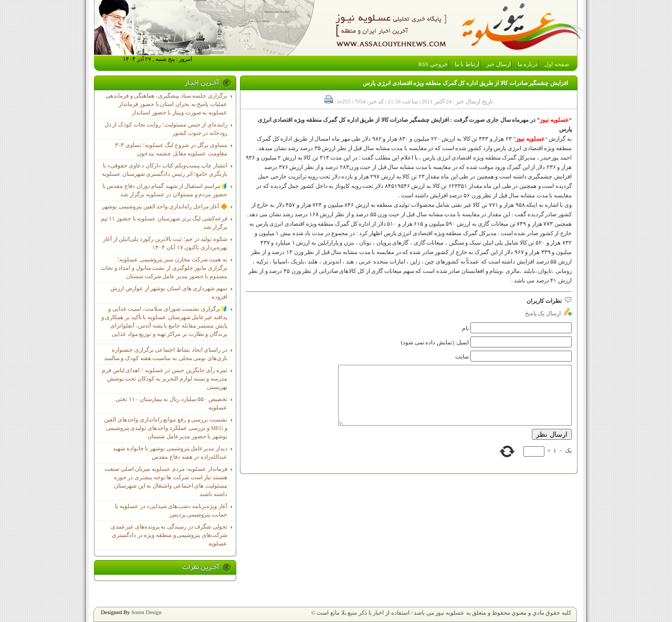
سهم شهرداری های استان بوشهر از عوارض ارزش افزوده (169, 293)
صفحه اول (557, 64)
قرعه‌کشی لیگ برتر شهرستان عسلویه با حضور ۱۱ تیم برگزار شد (164, 223)
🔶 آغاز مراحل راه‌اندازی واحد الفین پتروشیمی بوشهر (165, 207)
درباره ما (528, 64)
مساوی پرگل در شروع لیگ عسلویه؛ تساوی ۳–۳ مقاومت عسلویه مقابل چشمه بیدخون (171, 149)
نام (465, 328)
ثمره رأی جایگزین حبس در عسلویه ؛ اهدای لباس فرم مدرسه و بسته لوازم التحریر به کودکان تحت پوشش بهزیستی (165, 379)
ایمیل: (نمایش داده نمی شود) (435, 342)
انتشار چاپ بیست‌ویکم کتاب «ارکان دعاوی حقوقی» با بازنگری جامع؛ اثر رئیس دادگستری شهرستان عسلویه (165, 170)
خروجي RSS (433, 64)
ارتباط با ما (467, 64)
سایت (462, 357)
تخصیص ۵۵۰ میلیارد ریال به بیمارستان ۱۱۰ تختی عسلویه (171, 403)
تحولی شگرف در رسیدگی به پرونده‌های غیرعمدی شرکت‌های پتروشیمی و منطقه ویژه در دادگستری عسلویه (169, 535)
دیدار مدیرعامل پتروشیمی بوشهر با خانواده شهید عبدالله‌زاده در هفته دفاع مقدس (170, 453)
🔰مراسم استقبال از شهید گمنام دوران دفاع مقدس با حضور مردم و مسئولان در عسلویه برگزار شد (165, 190)
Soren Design (146, 612)
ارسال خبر (498, 64)
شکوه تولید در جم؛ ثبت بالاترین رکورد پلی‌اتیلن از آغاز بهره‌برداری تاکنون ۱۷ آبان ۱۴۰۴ (165, 243)
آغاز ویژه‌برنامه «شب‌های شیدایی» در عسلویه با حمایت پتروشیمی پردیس (171, 510)
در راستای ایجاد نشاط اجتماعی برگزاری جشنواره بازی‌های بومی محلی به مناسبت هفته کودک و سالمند (166, 354)
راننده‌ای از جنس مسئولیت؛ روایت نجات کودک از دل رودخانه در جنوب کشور (166, 129)
